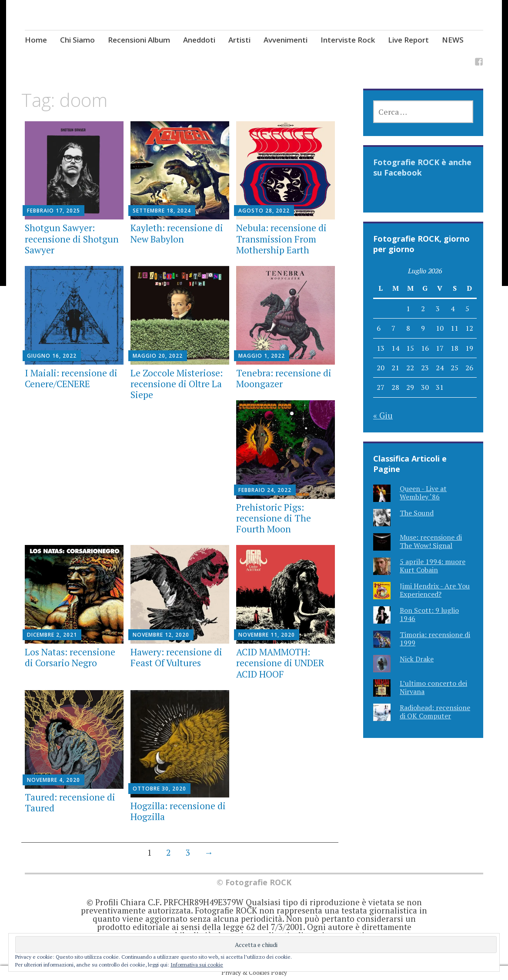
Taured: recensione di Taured (70, 802)
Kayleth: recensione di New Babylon (177, 233)
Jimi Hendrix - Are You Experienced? (435, 590)
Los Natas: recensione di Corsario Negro (70, 657)
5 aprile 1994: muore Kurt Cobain (433, 566)
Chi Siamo (77, 40)
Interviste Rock (348, 40)
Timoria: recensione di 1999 (435, 639)
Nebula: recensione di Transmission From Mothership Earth (281, 239)
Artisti (239, 40)
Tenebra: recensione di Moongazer (284, 378)
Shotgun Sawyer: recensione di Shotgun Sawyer (72, 239)
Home (36, 40)
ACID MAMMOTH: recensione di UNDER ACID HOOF (280, 663)
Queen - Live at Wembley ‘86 (423, 493)
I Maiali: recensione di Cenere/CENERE (71, 378)
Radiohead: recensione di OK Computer (435, 712)
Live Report (408, 40)
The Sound (417, 513)
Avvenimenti (286, 40)
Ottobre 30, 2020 (159, 789)
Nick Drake (417, 659)
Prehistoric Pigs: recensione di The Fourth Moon (274, 518)
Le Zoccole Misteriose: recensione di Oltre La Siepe (177, 384)
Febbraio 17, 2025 (53, 211)
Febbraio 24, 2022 (265, 490)
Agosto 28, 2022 (264, 211)
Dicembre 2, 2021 (52, 635)
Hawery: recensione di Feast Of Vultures (176, 657)
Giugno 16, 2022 (52, 356)
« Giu (383, 415)
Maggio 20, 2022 (158, 356)
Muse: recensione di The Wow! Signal (431, 541)
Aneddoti (199, 40)
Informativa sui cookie (197, 965)
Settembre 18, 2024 (162, 211)
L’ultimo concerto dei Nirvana (433, 687)
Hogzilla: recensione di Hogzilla (178, 811)
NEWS (453, 40)
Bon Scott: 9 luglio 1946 (429, 614)
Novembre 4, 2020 (53, 780)
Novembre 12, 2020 (161, 635)
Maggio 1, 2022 (262, 356)
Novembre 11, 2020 (267, 635)
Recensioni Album (139, 40)
